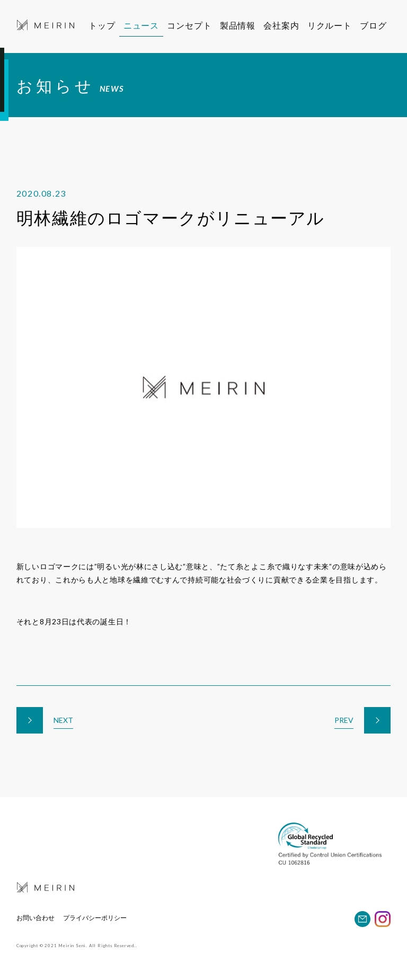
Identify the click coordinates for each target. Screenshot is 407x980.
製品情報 (239, 25)
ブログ (379, 25)
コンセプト (190, 25)
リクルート (335, 25)
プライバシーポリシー (95, 918)
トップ (102, 25)
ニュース (141, 25)
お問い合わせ (36, 918)
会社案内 (285, 25)
